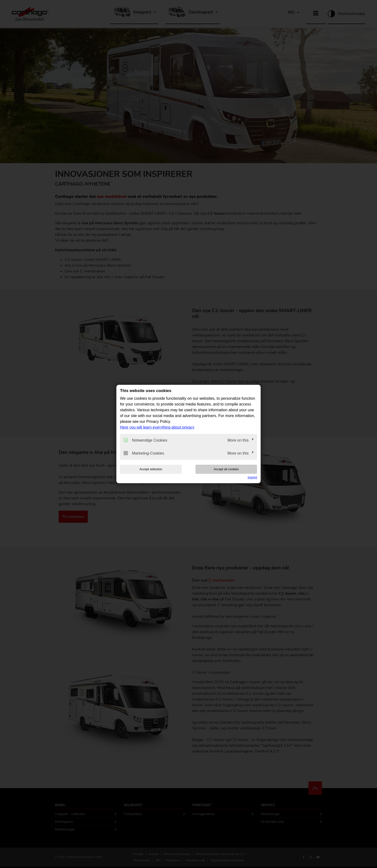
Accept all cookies (226, 469)
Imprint (252, 477)
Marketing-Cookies (144, 453)
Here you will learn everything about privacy (157, 427)
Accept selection (151, 469)
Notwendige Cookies (145, 440)
